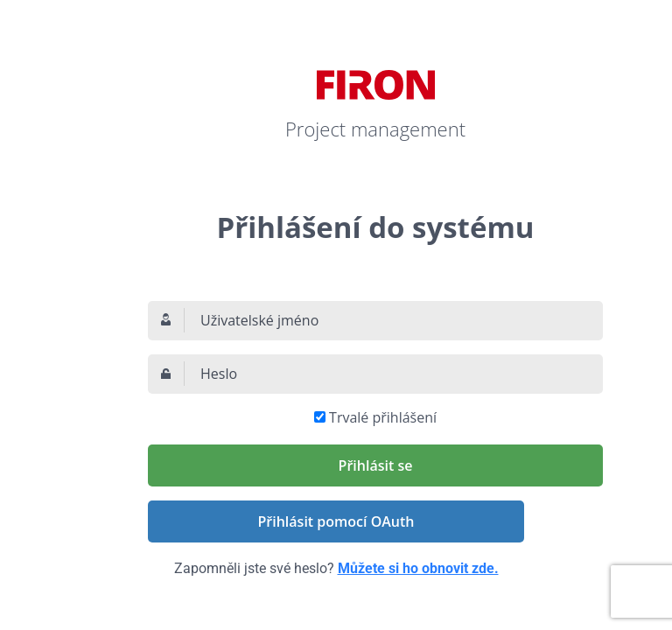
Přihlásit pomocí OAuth (336, 521)
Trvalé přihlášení (383, 417)
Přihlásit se (376, 465)
